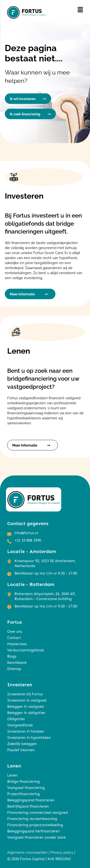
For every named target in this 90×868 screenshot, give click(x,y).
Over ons (15, 632)
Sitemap (14, 669)
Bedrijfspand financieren (28, 806)
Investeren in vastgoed (27, 700)
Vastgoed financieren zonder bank (36, 837)
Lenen (12, 775)
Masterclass (17, 644)
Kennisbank (17, 663)
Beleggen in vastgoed (25, 707)
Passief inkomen (21, 750)
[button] (80, 10)
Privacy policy (62, 852)
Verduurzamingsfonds (26, 650)
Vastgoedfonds (20, 725)
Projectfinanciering (24, 794)
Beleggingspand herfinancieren (33, 831)
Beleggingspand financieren (31, 800)
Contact (14, 638)
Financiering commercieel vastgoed (37, 813)
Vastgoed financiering (26, 788)
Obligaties (16, 719)
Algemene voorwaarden (27, 852)
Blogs (12, 656)
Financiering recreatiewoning (32, 819)
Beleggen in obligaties (26, 713)
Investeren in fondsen (26, 731)
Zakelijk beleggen (22, 744)
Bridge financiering (23, 782)
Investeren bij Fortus (25, 694)
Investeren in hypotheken (29, 738)
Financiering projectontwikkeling (35, 825)
